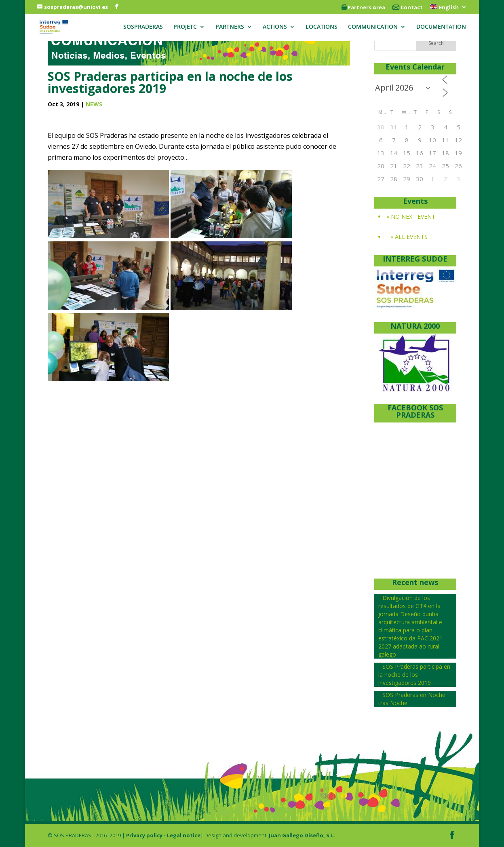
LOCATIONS (322, 27)
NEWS (94, 104)
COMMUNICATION (373, 27)
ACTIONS (275, 27)
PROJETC (185, 27)
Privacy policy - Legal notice (163, 835)
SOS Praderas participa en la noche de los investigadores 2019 (414, 675)
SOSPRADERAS (143, 27)
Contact (408, 7)
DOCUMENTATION (441, 27)
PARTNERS (230, 27)
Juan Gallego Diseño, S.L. (302, 835)
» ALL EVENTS (409, 237)
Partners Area (363, 7)
